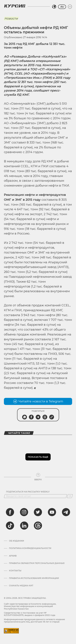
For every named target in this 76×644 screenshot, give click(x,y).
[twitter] (38, 512)
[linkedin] (24, 526)
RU (62, 7)
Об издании (17, 541)
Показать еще (38, 457)
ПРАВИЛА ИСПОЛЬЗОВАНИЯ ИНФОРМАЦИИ (34, 578)
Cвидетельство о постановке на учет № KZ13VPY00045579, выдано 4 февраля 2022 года (30, 614)
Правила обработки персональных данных (37, 563)
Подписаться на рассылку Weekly (28, 492)
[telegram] (66, 512)
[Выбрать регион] (54, 7)
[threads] (38, 526)
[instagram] (24, 512)
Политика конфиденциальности (30, 548)
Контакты (15, 571)
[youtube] (52, 512)
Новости (11, 19)
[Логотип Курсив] (15, 6)
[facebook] (10, 512)
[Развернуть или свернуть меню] (70, 7)
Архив (13, 556)
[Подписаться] (70, 496)
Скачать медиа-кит (21, 586)
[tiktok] (10, 526)
